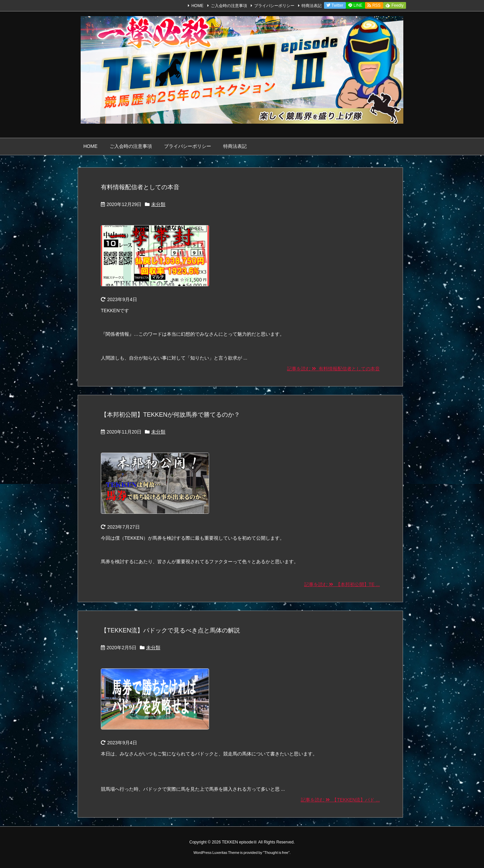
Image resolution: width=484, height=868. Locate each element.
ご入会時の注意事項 (229, 6)
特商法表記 (312, 6)
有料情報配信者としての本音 (140, 187)
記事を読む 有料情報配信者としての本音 (333, 369)
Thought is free (276, 853)
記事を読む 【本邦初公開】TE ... (342, 584)
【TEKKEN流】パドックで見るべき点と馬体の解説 (170, 630)
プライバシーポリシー (274, 6)
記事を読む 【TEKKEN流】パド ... (340, 800)
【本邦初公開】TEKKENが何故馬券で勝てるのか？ (170, 415)
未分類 (158, 204)
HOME (197, 6)
